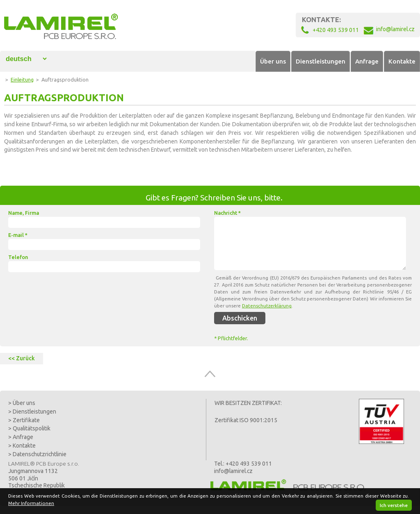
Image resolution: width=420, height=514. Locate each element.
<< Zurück (22, 358)
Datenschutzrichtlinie (40, 454)
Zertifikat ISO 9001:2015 (246, 420)
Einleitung (22, 80)
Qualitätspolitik (32, 428)
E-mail (18, 235)
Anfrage (367, 61)
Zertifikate (26, 420)
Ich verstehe (394, 505)
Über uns (273, 61)
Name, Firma (24, 213)
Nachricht (227, 213)
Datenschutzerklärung (267, 306)
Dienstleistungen (321, 61)
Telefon (18, 257)
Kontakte (402, 61)
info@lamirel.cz (233, 471)
